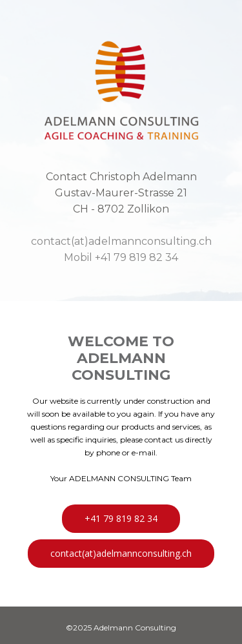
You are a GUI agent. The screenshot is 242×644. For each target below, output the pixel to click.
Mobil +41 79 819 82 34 (121, 257)
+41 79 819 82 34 (121, 518)
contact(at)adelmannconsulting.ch (121, 241)
